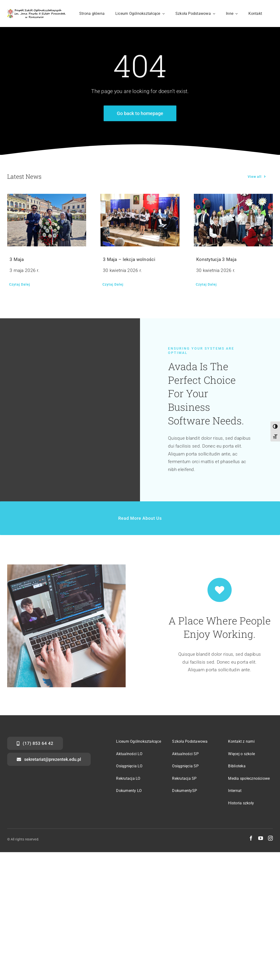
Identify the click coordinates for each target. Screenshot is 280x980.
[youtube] (261, 838)
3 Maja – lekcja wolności (129, 259)
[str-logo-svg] (36, 11)
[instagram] (270, 838)
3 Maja (17, 259)
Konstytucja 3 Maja (216, 259)
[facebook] (251, 838)
